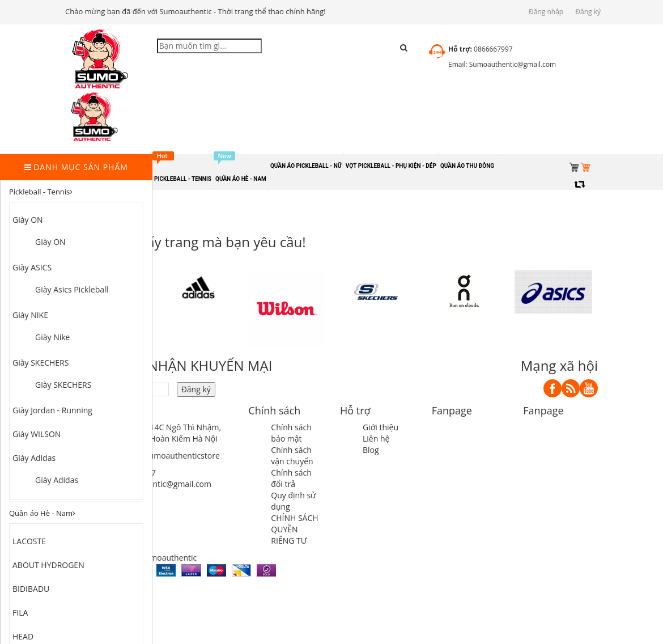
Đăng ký (588, 12)
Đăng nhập (546, 12)
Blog (371, 450)
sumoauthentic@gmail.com (161, 484)
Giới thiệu (381, 427)
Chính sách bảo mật (291, 433)
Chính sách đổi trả (291, 478)
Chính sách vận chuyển (292, 456)
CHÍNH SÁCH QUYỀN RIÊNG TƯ (294, 529)
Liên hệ (376, 438)
